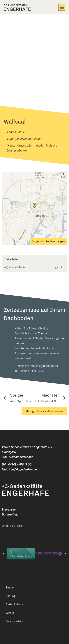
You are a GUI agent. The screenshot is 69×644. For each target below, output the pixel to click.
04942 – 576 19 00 (33, 371)
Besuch (10, 587)
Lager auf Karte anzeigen (49, 241)
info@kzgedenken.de (44, 366)
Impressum (9, 510)
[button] (3, 554)
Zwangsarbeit (14, 621)
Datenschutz (10, 514)
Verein (10, 613)
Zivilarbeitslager (31, 139)
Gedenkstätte (15, 604)
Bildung (10, 596)
